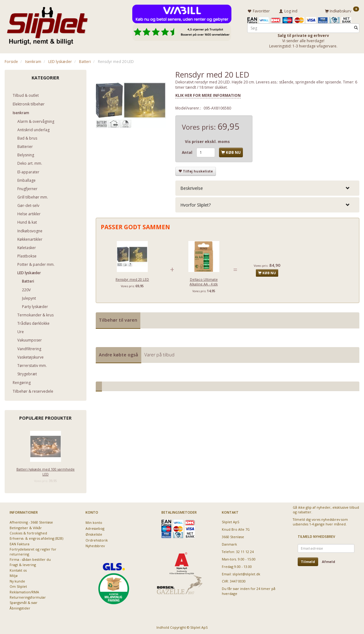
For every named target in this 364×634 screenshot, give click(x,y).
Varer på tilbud (159, 353)
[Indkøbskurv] (342, 10)
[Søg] (356, 27)
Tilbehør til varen (118, 319)
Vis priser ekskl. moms (207, 141)
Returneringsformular (28, 596)
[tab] (267, 187)
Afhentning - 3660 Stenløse (31, 521)
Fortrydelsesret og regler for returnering (33, 551)
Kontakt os (18, 569)
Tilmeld (308, 561)
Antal (188, 152)
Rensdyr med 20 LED (132, 278)
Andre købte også (118, 353)
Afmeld (329, 561)
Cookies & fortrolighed (28, 532)
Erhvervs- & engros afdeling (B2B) (36, 537)
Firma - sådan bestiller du (30, 558)
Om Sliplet (18, 585)
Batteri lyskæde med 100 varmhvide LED (46, 471)
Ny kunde (17, 580)
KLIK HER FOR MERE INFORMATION (208, 94)
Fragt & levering (23, 564)
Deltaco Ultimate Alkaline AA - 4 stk (204, 280)
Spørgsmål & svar (24, 602)
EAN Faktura (20, 543)
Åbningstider (20, 607)
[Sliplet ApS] (47, 24)
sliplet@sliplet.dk (246, 573)
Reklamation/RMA (24, 591)
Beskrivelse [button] (192, 187)
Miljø (14, 575)
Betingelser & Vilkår (26, 527)
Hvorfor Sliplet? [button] (195, 204)
